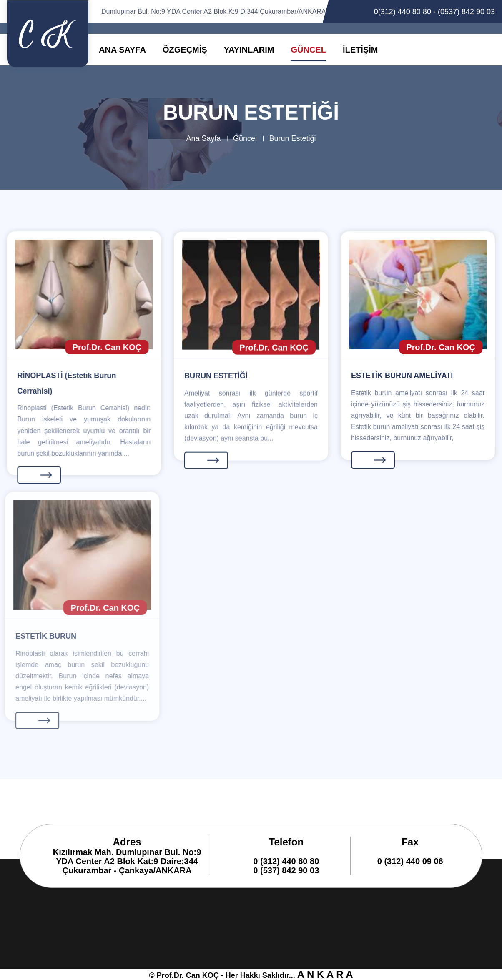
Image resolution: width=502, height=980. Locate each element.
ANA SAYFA (122, 50)
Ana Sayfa (203, 138)
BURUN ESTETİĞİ (216, 377)
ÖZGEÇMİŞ (185, 50)
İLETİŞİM (360, 50)
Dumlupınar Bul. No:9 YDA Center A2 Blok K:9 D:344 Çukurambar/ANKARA (214, 11)
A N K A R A (325, 974)
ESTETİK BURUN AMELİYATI (402, 376)
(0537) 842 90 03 (466, 12)
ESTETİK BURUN (41, 636)
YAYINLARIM (249, 50)
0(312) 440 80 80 (403, 12)
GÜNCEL (308, 50)
